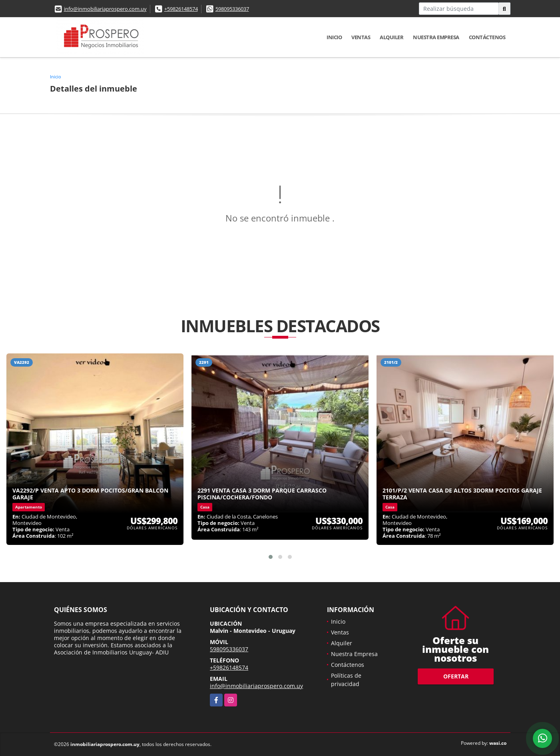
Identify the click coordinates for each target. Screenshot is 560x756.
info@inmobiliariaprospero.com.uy (105, 9)
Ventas (361, 37)
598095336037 (232, 9)
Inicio (334, 37)
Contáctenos (487, 37)
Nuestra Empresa (436, 37)
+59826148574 (181, 9)
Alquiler (392, 37)
